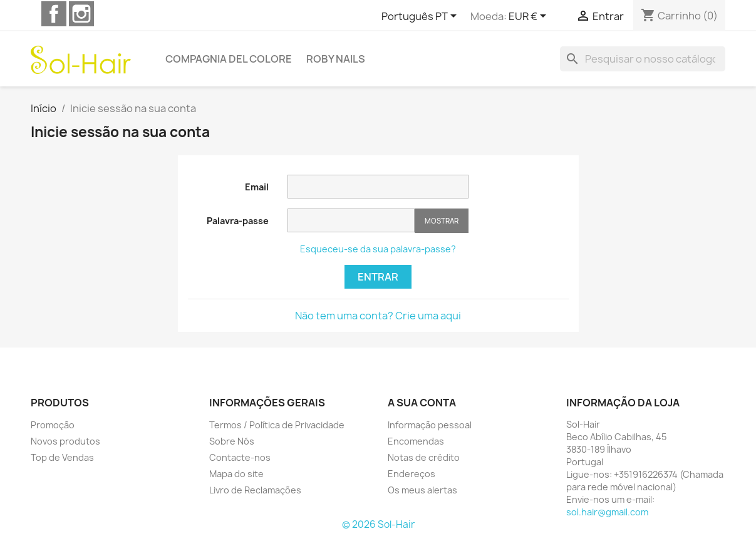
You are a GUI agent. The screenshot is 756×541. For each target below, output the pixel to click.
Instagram (81, 14)
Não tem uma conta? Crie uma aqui (378, 316)
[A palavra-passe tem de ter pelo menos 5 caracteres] (351, 220)
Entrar (378, 277)
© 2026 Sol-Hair (378, 524)
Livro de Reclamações (255, 490)
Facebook (54, 14)
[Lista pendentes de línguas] (421, 17)
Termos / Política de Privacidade (277, 425)
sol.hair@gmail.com (607, 512)
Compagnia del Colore (229, 59)
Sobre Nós (232, 441)
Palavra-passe (238, 221)
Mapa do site (236, 474)
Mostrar (442, 221)
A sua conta (422, 403)
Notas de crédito (424, 457)
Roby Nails (336, 59)
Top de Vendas (62, 457)
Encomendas (416, 441)
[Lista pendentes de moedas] (530, 17)
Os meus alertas (422, 490)
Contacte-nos (240, 457)
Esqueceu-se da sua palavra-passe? (378, 249)
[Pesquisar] (643, 59)
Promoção (53, 425)
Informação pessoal (430, 425)
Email (257, 187)
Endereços (412, 474)
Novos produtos (65, 441)
